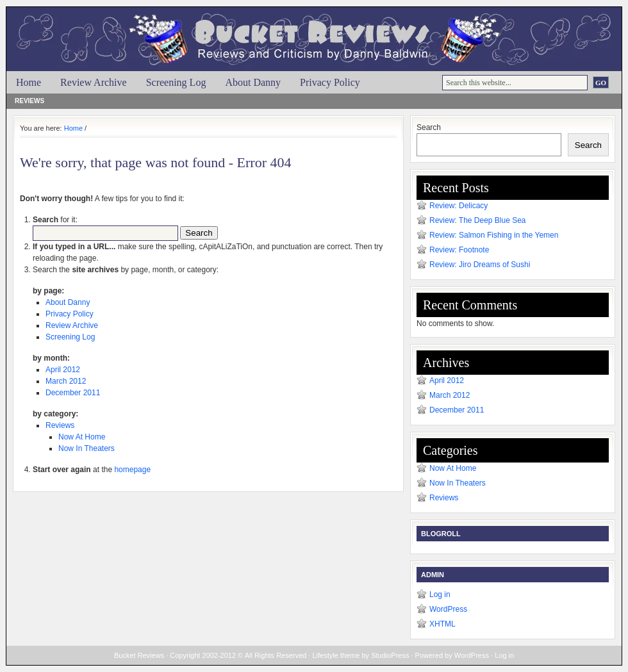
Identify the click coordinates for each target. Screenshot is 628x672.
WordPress (448, 609)
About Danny (253, 82)
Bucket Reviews (320, 30)
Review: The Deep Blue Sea (478, 220)
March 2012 (66, 381)
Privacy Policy (330, 82)
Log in (440, 594)
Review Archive (94, 82)
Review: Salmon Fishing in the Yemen (494, 235)
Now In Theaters (87, 448)
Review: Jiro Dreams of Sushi (480, 265)
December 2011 (73, 393)
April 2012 (63, 370)
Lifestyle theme (336, 655)
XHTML (442, 624)
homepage (132, 470)
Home (29, 82)
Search (429, 127)
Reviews (29, 101)
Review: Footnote (459, 250)
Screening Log (176, 82)
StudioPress (390, 655)
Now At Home (82, 437)
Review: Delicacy (459, 206)
